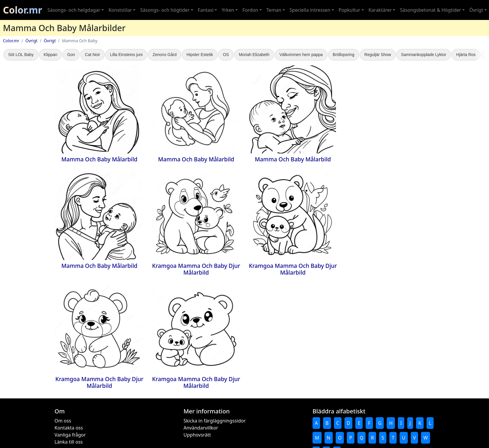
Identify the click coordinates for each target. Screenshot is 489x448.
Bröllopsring (344, 55)
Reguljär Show (378, 55)
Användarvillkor (201, 428)
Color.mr (23, 10)
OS (226, 55)
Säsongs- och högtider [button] (165, 10)
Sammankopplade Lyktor (424, 55)
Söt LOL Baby (21, 55)
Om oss (63, 421)
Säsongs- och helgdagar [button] (74, 10)
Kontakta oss (69, 428)
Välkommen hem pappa (301, 55)
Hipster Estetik (200, 55)
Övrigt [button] (476, 10)
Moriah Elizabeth (254, 55)
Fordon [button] (250, 10)
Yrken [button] (228, 10)
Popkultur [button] (349, 10)
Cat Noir (92, 55)
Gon (71, 55)
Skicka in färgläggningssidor (215, 421)
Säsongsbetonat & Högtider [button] (430, 10)
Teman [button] (274, 10)
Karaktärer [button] (380, 10)
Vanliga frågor (70, 435)
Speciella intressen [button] (310, 10)
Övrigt (32, 41)
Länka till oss (69, 442)
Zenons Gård (164, 55)
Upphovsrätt (197, 435)
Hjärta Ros (466, 55)
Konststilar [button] (120, 10)
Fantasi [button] (206, 10)
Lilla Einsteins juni (126, 55)
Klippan (51, 55)
